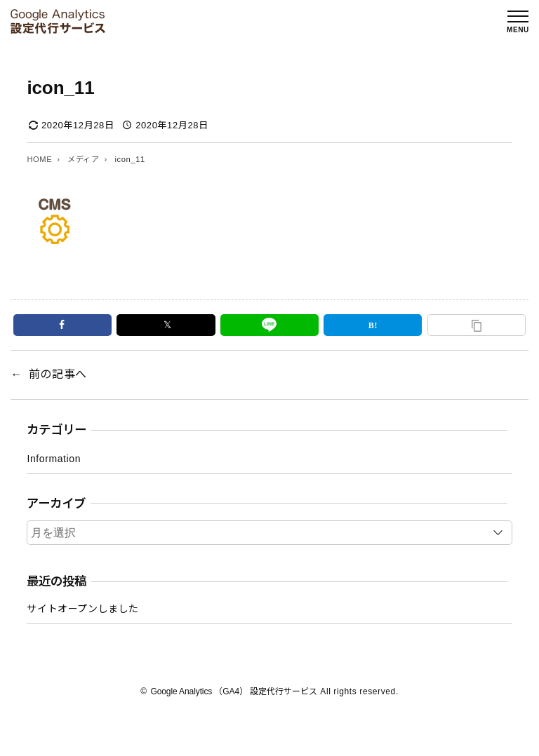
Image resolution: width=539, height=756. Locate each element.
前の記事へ (58, 374)
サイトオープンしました (83, 609)
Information (54, 459)
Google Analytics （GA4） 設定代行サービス (233, 691)
